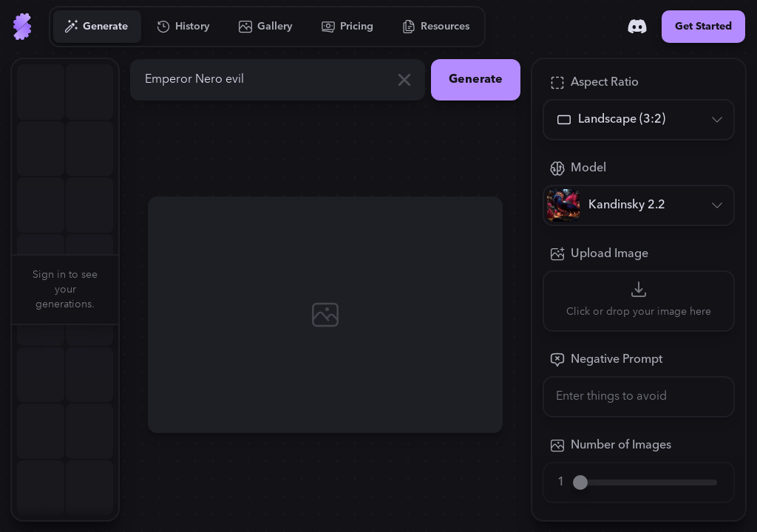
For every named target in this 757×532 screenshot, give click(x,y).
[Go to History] (184, 27)
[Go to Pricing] (348, 27)
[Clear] (404, 80)
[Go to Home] (22, 27)
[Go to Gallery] (266, 27)
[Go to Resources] (436, 27)
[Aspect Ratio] (639, 120)
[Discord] (637, 27)
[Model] (639, 205)
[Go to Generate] (96, 27)
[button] (127, 290)
